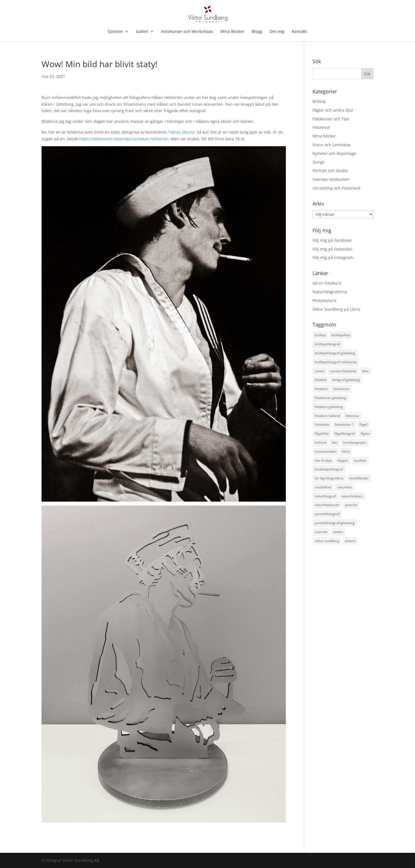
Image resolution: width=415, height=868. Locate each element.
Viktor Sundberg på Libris (336, 309)
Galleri (142, 32)
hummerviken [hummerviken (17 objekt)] (326, 451)
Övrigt (318, 162)
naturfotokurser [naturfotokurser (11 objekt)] (327, 505)
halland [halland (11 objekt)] (321, 442)
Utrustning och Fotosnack (336, 188)
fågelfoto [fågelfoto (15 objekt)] (322, 433)
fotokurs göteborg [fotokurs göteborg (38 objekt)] (329, 407)
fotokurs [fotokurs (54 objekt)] (321, 389)
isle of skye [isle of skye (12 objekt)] (323, 460)
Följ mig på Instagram (333, 257)
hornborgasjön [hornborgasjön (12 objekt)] (355, 442)
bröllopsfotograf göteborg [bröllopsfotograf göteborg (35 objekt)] (335, 353)
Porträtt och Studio (330, 171)
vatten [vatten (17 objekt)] (338, 532)
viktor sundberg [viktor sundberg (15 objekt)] (327, 541)
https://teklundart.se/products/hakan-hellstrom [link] (124, 139)
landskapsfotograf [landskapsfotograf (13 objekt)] (329, 469)
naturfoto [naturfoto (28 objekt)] (345, 487)
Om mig (277, 32)
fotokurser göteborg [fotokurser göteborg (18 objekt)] (330, 398)
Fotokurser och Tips (331, 119)
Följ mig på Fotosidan (332, 249)
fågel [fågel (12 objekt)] (363, 424)
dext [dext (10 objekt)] (365, 371)
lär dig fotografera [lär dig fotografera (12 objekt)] (329, 478)
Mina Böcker (232, 32)
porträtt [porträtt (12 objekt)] (351, 505)
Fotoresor (321, 127)
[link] (181, 132)
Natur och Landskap (331, 145)
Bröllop (319, 101)
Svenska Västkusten (331, 179)
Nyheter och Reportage (334, 153)
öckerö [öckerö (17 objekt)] (350, 541)
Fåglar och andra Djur (333, 110)
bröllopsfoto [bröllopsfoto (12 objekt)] (341, 335)
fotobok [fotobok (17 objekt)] (321, 380)
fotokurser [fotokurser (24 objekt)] (341, 389)
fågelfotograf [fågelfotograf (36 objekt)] (345, 433)
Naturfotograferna (330, 292)
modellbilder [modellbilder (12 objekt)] (359, 478)
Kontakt (299, 32)
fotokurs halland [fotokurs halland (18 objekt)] (327, 416)
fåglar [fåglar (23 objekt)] (365, 433)
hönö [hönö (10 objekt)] (346, 451)
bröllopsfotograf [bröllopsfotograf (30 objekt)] (327, 344)
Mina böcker (324, 136)
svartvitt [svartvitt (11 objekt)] (321, 532)
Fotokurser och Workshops (187, 32)
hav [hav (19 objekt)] (335, 442)
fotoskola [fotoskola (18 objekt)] (322, 424)
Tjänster (115, 32)
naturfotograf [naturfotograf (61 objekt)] (325, 496)
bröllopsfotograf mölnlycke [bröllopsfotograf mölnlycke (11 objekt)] (336, 362)
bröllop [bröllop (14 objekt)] (320, 335)
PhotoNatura (324, 300)
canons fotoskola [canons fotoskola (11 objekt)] (343, 371)
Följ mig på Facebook (332, 240)
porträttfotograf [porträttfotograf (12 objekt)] (327, 514)
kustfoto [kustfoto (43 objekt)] (360, 460)
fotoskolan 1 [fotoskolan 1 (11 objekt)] (344, 424)
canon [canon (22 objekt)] (320, 371)
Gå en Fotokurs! (327, 283)
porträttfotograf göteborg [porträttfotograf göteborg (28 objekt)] (335, 523)
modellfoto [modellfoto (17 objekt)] (323, 487)
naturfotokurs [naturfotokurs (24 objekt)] (352, 496)
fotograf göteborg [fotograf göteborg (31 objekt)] (346, 380)
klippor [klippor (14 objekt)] (343, 460)
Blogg (257, 32)
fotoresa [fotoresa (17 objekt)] (352, 416)
